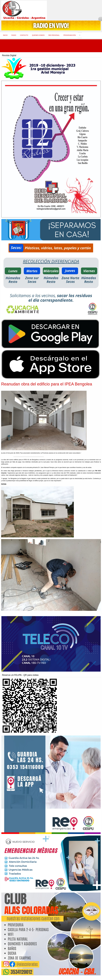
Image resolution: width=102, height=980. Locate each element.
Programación (70, 35)
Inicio (5, 35)
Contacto (24, 35)
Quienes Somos (38, 35)
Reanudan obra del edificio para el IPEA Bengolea (47, 384)
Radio (14, 35)
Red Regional (54, 35)
